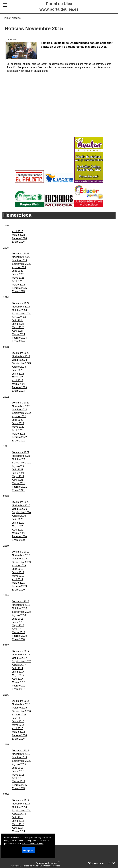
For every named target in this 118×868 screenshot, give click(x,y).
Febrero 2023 (19, 387)
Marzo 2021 (19, 483)
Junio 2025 (18, 274)
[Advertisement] (59, 111)
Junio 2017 (18, 672)
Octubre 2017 (19, 658)
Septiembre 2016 (21, 711)
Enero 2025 (18, 291)
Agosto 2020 (19, 516)
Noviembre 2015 (21, 754)
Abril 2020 (18, 530)
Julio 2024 (18, 320)
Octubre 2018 (19, 608)
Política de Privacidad (32, 866)
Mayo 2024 (18, 327)
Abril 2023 (18, 380)
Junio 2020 (18, 523)
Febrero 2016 (19, 735)
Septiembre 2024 (21, 314)
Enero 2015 (18, 788)
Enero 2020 (18, 540)
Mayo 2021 (18, 476)
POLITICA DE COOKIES (33, 843)
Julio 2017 (18, 668)
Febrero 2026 (19, 238)
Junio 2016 (18, 721)
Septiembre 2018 (21, 612)
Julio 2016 (18, 718)
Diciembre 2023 (21, 353)
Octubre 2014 (19, 807)
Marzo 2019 (19, 583)
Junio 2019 (18, 572)
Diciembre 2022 (21, 403)
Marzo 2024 (19, 334)
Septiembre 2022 (21, 413)
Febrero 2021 (19, 487)
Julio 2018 (18, 619)
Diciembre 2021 (21, 452)
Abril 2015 (18, 778)
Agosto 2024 (19, 317)
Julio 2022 (18, 420)
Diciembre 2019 (21, 552)
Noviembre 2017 (21, 655)
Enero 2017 (18, 689)
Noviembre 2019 (21, 555)
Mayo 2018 (18, 626)
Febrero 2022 (19, 437)
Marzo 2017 (19, 682)
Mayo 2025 (18, 278)
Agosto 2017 (19, 665)
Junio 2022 (18, 423)
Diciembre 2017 (21, 651)
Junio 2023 (18, 374)
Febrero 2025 (19, 288)
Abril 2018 (18, 629)
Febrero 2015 (19, 785)
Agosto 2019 (19, 566)
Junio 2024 (18, 324)
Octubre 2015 (19, 757)
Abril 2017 (18, 679)
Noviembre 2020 (21, 506)
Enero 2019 (18, 590)
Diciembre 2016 (21, 701)
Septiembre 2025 (21, 264)
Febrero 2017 (19, 686)
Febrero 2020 (19, 536)
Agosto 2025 (19, 267)
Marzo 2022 (19, 434)
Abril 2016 (18, 728)
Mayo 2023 (18, 377)
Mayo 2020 (18, 526)
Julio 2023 (18, 370)
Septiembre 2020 (21, 512)
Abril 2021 (18, 480)
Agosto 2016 (19, 715)
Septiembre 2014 (21, 811)
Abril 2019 (18, 579)
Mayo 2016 (18, 725)
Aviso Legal (16, 866)
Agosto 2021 (19, 466)
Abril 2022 (18, 430)
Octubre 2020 (19, 509)
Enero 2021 (18, 490)
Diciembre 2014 (21, 800)
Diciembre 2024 (21, 303)
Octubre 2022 (19, 410)
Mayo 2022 (18, 427)
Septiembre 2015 (21, 761)
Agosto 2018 (19, 615)
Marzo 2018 (19, 632)
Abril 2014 (18, 828)
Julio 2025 (18, 271)
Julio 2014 (18, 817)
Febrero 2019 (19, 586)
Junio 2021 (18, 473)
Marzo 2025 (19, 285)
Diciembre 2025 (21, 254)
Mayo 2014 (18, 824)
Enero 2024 (18, 341)
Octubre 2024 (19, 310)
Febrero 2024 (19, 338)
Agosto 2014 (19, 814)
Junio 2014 (18, 821)
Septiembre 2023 (21, 363)
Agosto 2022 (19, 416)
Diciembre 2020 (21, 502)
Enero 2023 (18, 391)
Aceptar (28, 850)
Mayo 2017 (18, 675)
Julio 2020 (18, 519)
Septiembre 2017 (21, 661)
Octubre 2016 (19, 708)
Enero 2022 (18, 441)
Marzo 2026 (19, 235)
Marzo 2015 (19, 781)
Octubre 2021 (19, 459)
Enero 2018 (18, 639)
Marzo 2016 (19, 732)
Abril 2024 (18, 331)
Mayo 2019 (18, 576)
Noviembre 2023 (21, 356)
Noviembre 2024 (21, 307)
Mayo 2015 (18, 775)
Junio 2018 (18, 622)
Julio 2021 (18, 470)
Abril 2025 (18, 281)
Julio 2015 (18, 768)
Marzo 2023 (19, 384)
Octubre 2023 (19, 360)
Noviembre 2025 (21, 257)
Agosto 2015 (19, 764)
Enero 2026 (18, 242)
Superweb (53, 863)
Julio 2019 (18, 569)
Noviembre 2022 (21, 406)
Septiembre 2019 (21, 562)
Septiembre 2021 (21, 463)
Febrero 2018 (19, 636)
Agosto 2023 (19, 367)
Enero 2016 (18, 739)
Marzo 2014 (19, 831)
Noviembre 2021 (21, 456)
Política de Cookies (52, 866)
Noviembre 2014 (21, 804)
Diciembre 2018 (21, 602)
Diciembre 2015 (21, 751)
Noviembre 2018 (21, 605)
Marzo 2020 (19, 533)
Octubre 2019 (19, 559)
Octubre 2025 (19, 260)
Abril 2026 (18, 231)
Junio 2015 (18, 771)
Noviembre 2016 (21, 704)
